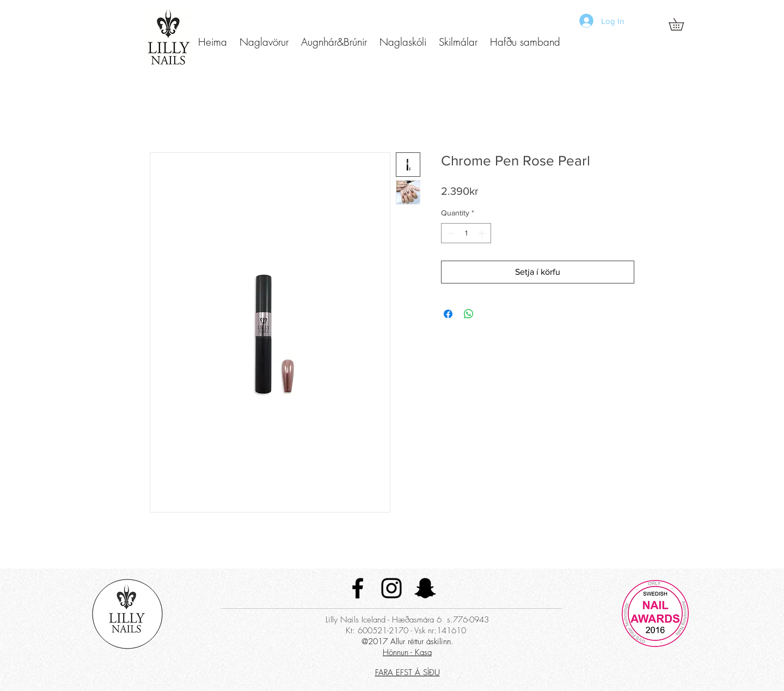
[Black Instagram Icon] (391, 588)
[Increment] (483, 233)
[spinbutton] (466, 233)
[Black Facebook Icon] (358, 588)
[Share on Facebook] (448, 314)
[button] (264, 42)
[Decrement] (449, 233)
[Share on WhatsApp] (469, 314)
